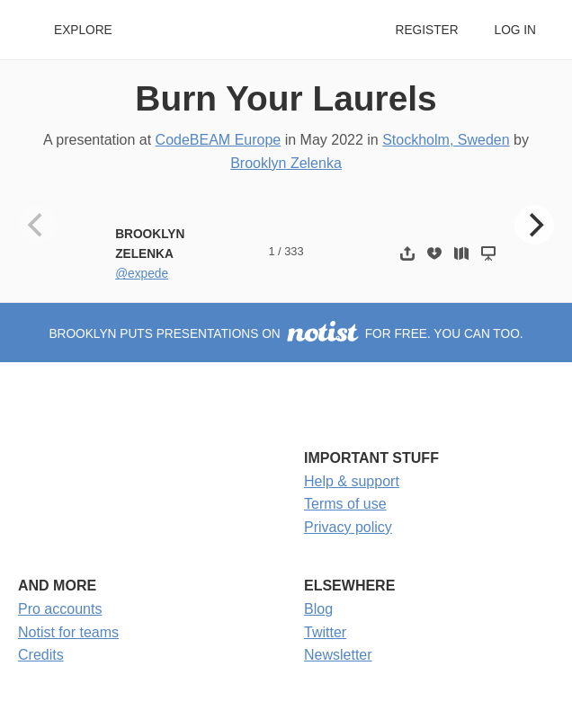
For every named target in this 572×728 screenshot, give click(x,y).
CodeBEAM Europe (219, 140)
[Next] (534, 225)
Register (426, 30)
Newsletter (338, 655)
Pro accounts (60, 609)
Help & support (352, 481)
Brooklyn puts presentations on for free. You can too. (286, 334)
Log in (515, 30)
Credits (41, 655)
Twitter (325, 632)
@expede (142, 274)
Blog (318, 609)
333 (294, 251)
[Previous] (38, 225)
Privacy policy (348, 527)
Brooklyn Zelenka (286, 163)
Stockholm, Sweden (446, 140)
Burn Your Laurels (286, 98)
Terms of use (345, 504)
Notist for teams (68, 632)
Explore (83, 30)
